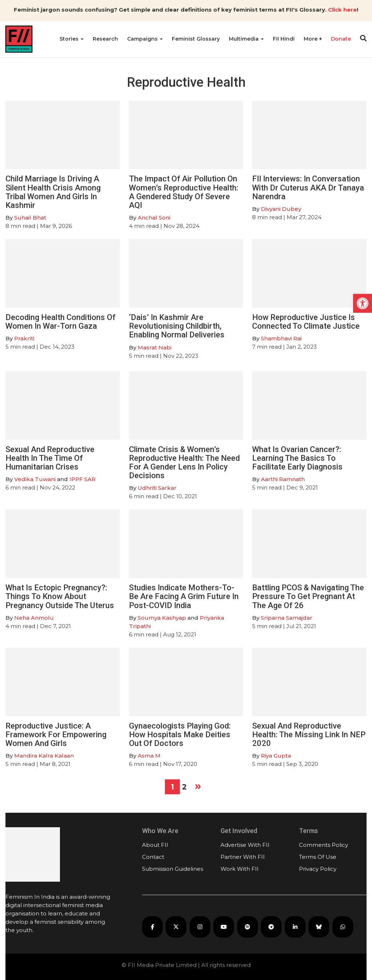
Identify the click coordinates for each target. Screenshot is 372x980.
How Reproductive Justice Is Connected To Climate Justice (306, 322)
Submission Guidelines (173, 869)
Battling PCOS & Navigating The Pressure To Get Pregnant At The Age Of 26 (308, 596)
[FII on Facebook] (152, 927)
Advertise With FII (245, 845)
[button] (363, 303)
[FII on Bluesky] (319, 927)
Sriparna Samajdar (287, 618)
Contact (153, 857)
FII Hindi (284, 39)
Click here (342, 10)
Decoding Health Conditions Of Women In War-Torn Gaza (60, 322)
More (311, 39)
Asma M (149, 756)
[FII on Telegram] (271, 927)
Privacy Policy (318, 869)
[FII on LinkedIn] (295, 927)
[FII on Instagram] (200, 927)
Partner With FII (243, 857)
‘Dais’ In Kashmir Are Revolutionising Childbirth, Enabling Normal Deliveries (177, 326)
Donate (341, 39)
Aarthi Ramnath (283, 479)
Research (105, 39)
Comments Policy (324, 845)
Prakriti (24, 338)
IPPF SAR (82, 479)
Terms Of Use (318, 857)
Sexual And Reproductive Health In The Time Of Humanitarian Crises (50, 458)
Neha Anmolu (34, 618)
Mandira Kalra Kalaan (44, 756)
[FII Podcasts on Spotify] (248, 927)
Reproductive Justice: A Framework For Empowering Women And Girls (56, 735)
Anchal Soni (154, 218)
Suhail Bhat (30, 218)
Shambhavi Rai (281, 338)
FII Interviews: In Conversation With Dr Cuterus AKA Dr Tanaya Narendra (308, 187)
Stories (72, 39)
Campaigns (145, 39)
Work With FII (240, 869)
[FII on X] (176, 927)
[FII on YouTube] (224, 927)
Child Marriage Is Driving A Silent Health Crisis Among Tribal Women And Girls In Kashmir (53, 192)
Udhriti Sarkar (157, 488)
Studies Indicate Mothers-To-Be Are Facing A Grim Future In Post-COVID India (184, 596)
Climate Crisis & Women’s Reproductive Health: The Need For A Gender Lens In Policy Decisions (184, 463)
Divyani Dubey (281, 209)
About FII (155, 845)
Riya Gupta (276, 756)
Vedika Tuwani (35, 479)
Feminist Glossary (196, 39)
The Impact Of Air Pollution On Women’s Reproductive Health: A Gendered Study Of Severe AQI (184, 192)
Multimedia (246, 39)
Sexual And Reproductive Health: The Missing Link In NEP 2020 (309, 735)
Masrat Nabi (155, 347)
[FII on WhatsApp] (343, 927)
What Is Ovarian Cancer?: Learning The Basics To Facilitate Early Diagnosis (297, 458)
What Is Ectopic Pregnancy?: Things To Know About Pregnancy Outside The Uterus (60, 596)
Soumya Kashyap (162, 618)
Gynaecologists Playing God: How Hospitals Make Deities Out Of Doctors (180, 735)
